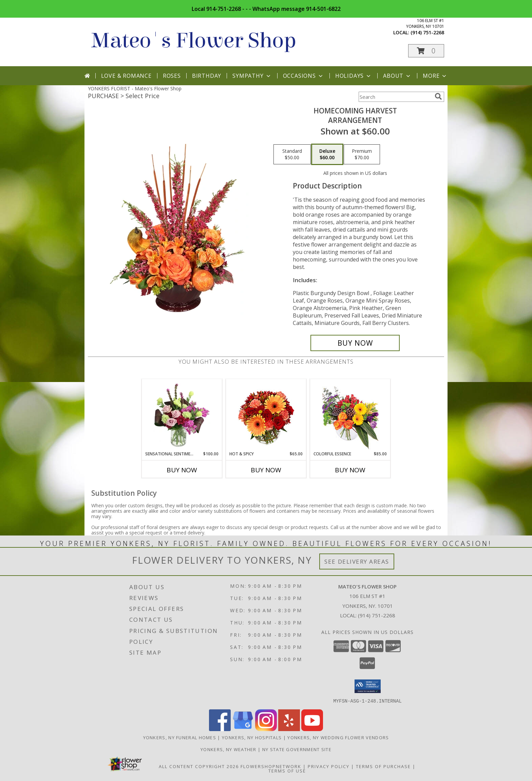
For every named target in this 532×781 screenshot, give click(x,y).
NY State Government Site (297, 749)
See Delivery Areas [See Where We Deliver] (357, 561)
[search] (438, 96)
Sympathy (252, 76)
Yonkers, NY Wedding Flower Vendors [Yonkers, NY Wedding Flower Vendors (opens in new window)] (338, 737)
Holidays (354, 76)
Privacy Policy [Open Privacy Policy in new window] (329, 766)
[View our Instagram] (266, 729)
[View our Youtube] (312, 729)
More (435, 76)
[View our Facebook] (220, 729)
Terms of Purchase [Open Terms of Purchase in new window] (383, 766)
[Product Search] (395, 97)
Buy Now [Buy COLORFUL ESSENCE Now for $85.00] (350, 470)
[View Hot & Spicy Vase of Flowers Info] (266, 415)
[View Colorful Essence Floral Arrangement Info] (350, 415)
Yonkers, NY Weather (229, 749)
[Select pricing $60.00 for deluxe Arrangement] (327, 155)
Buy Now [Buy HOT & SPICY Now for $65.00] (266, 470)
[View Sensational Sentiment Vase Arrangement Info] (182, 415)
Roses (172, 76)
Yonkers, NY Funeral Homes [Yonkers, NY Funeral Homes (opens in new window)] (180, 737)
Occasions (303, 76)
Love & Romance (126, 76)
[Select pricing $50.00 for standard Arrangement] (292, 155)
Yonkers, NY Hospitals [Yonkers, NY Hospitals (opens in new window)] (252, 737)
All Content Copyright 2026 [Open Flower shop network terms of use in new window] (199, 766)
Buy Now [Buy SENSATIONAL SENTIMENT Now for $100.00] (182, 470)
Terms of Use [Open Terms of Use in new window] (287, 770)
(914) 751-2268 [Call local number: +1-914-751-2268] (427, 32)
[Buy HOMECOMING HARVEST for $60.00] (355, 343)
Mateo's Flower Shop (194, 41)
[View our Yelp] (289, 729)
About (397, 76)
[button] (426, 51)
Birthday (207, 76)
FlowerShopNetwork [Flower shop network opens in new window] (271, 766)
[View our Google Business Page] (243, 729)
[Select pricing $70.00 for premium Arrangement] (362, 155)
